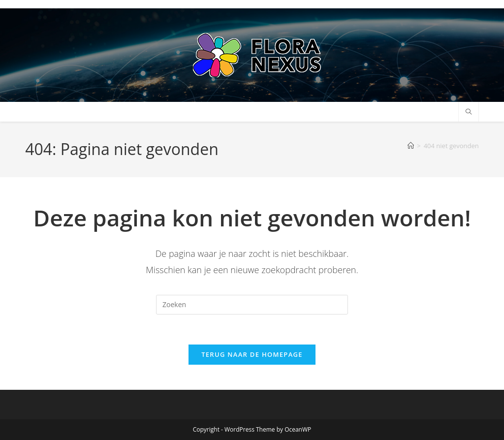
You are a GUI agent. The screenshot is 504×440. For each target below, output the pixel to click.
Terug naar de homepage (252, 354)
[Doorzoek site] (469, 112)
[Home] (411, 146)
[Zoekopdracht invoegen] (252, 305)
